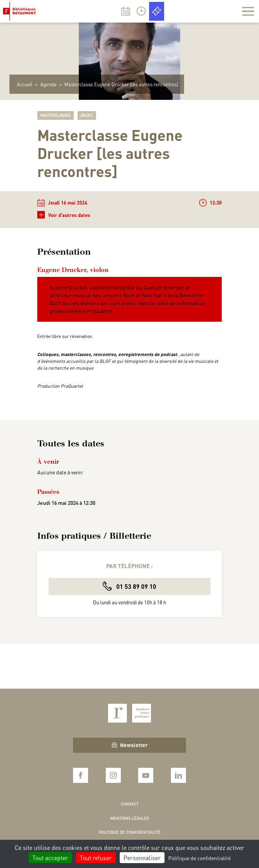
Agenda (48, 84)
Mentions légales (130, 818)
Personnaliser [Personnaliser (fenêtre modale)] (142, 858)
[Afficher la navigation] (248, 11)
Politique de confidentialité (129, 832)
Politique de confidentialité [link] (200, 858)
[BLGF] (87, 115)
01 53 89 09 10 (129, 586)
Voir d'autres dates (64, 215)
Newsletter (130, 745)
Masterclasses (56, 115)
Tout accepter (50, 858)
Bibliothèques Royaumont (21, 11)
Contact (130, 804)
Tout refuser (96, 858)
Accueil (25, 84)
